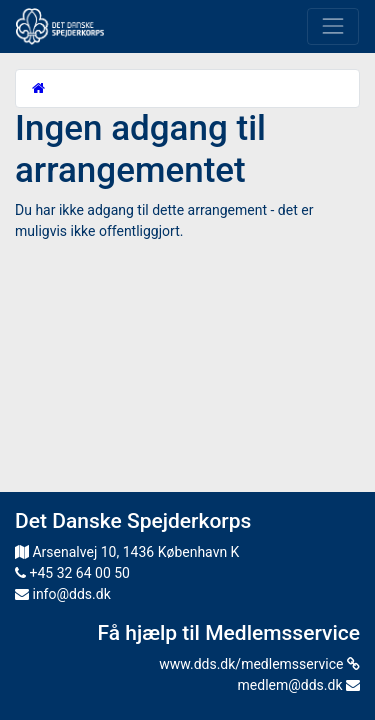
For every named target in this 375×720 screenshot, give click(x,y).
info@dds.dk (63, 594)
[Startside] (38, 88)
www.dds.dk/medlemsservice (259, 664)
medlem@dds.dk (299, 685)
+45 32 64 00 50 (72, 573)
